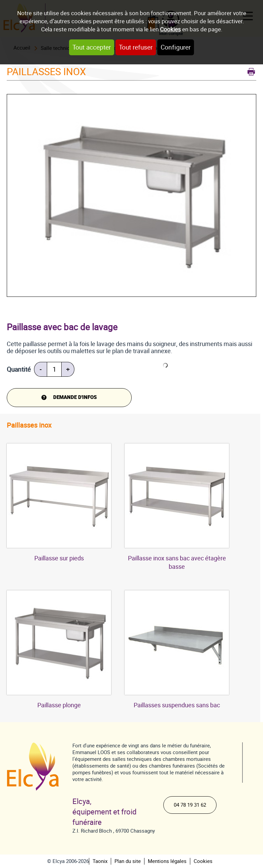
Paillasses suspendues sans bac (177, 705)
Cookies (170, 29)
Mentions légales (167, 861)
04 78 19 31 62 (190, 805)
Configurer (176, 47)
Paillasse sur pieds (59, 558)
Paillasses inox (29, 425)
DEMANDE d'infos (75, 397)
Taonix (100, 861)
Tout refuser (136, 47)
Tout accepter (92, 47)
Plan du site (128, 861)
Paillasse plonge (59, 705)
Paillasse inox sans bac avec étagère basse (177, 562)
